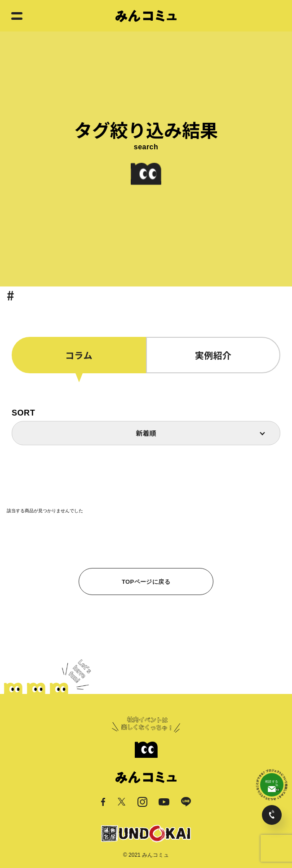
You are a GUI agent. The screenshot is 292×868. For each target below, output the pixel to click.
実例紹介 (213, 355)
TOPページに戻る (146, 582)
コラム (79, 355)
